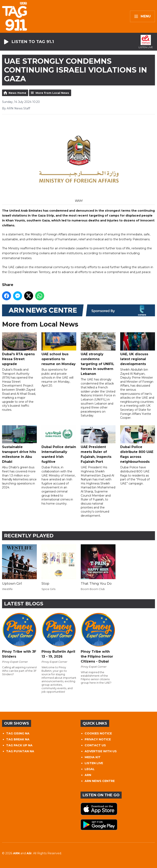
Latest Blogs (24, 604)
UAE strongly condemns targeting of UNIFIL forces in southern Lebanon (98, 354)
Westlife (7, 589)
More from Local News (52, 93)
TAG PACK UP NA (19, 745)
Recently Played (29, 536)
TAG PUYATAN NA (20, 751)
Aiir (29, 853)
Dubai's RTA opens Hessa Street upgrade (19, 349)
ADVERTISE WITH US (101, 751)
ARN (88, 775)
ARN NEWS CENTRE (100, 781)
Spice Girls (48, 589)
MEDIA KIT (93, 757)
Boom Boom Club (93, 589)
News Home (17, 93)
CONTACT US (95, 745)
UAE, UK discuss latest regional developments (138, 349)
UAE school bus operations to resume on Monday (59, 349)
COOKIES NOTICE (98, 733)
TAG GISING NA (18, 733)
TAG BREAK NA (18, 739)
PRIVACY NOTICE (98, 739)
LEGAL (90, 769)
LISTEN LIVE (94, 763)
